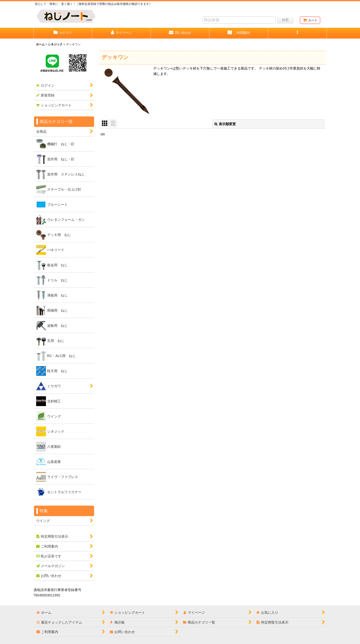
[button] (297, 33)
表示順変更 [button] (225, 124)
